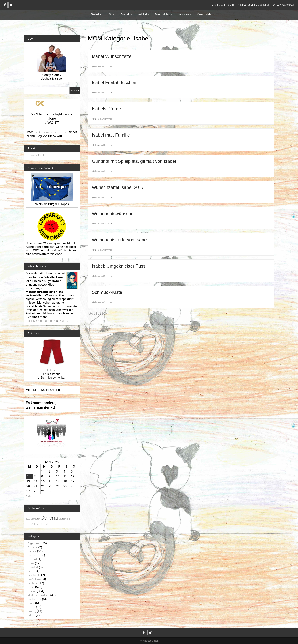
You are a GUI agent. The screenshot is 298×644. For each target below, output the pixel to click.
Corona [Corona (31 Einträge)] (49, 518)
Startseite (96, 14)
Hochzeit (33, 583)
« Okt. (29, 496)
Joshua (32, 591)
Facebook (33, 555)
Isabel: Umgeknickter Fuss (119, 266)
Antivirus (32, 547)
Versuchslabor (205, 14)
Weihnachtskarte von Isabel (120, 240)
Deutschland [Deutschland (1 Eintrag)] (64, 519)
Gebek (31, 571)
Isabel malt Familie (111, 135)
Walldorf (142, 14)
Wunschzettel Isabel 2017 (118, 187)
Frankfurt (33, 567)
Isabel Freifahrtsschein (115, 83)
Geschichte (34, 575)
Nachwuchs (34, 599)
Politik (31, 603)
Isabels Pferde (106, 109)
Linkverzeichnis (36, 156)
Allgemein (33, 543)
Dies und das (162, 14)
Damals (32, 551)
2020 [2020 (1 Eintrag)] (28, 519)
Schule (31, 607)
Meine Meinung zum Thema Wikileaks (47, 321)
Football (125, 14)
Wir (110, 14)
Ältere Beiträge (97, 314)
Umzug (32, 611)
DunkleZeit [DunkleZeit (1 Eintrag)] (30, 524)
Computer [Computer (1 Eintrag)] (35, 519)
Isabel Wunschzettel (112, 56)
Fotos (31, 563)
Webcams (183, 14)
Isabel (31, 587)
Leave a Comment (104, 66)
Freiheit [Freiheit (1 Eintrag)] (39, 524)
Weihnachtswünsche (113, 214)
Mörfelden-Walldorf (38, 595)
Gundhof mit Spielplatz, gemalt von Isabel (134, 161)
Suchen (75, 90)
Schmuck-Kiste (107, 292)
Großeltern (34, 579)
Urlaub (31, 615)
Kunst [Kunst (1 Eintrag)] (45, 524)
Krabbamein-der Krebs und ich (51, 132)
